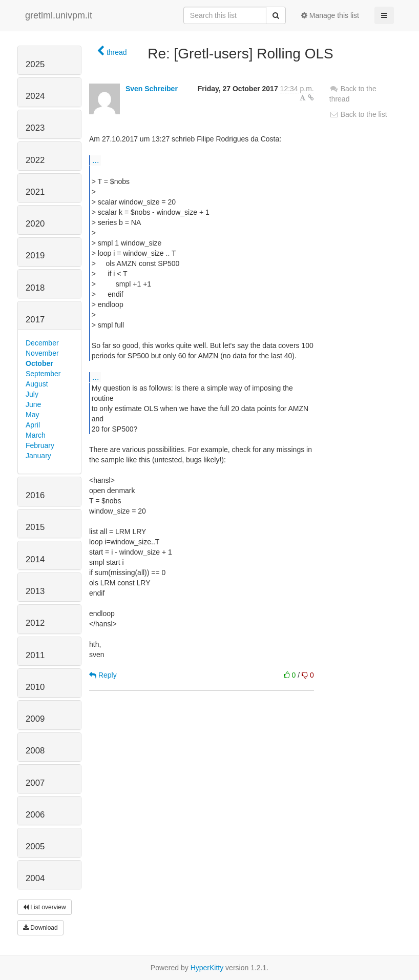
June (33, 404)
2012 (35, 623)
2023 (35, 128)
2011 (35, 655)
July (32, 394)
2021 (35, 192)
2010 (35, 687)
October (39, 363)
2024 (35, 96)
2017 (35, 320)
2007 (35, 783)
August (37, 384)
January (38, 456)
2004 (35, 878)
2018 (35, 288)
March (36, 435)
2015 (35, 527)
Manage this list (330, 15)
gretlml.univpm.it (59, 15)
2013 (35, 591)
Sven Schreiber (152, 89)
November (42, 353)
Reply (103, 675)
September (43, 374)
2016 (35, 495)
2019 (35, 256)
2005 (35, 846)
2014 (35, 559)
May (32, 415)
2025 (35, 64)
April (33, 425)
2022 (35, 160)
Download (40, 928)
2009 (35, 719)
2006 (35, 815)
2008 (35, 751)
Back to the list (358, 114)
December (42, 343)
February (40, 445)
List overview (45, 907)
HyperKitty (207, 968)
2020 (35, 224)
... (96, 160)
